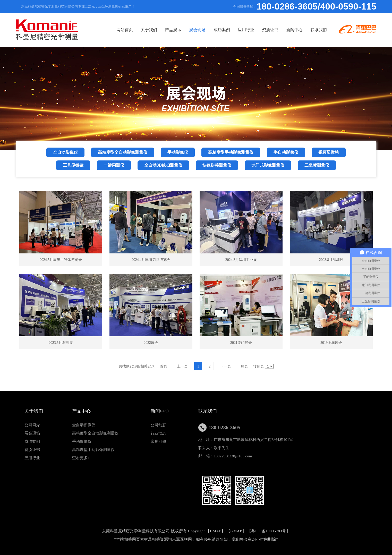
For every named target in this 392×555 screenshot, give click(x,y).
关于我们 (163, 51)
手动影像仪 (82, 441)
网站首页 (135, 51)
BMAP (216, 531)
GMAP (236, 531)
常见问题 (158, 441)
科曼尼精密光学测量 (47, 30)
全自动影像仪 (84, 425)
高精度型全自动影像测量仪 (95, 433)
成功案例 (245, 51)
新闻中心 (327, 51)
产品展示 (190, 51)
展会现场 (217, 51)
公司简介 (32, 425)
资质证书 (300, 51)
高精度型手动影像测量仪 (93, 450)
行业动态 (158, 433)
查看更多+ (81, 458)
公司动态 (158, 425)
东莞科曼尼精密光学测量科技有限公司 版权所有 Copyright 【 (156, 531)
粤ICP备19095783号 (269, 531)
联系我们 (355, 51)
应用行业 (272, 51)
